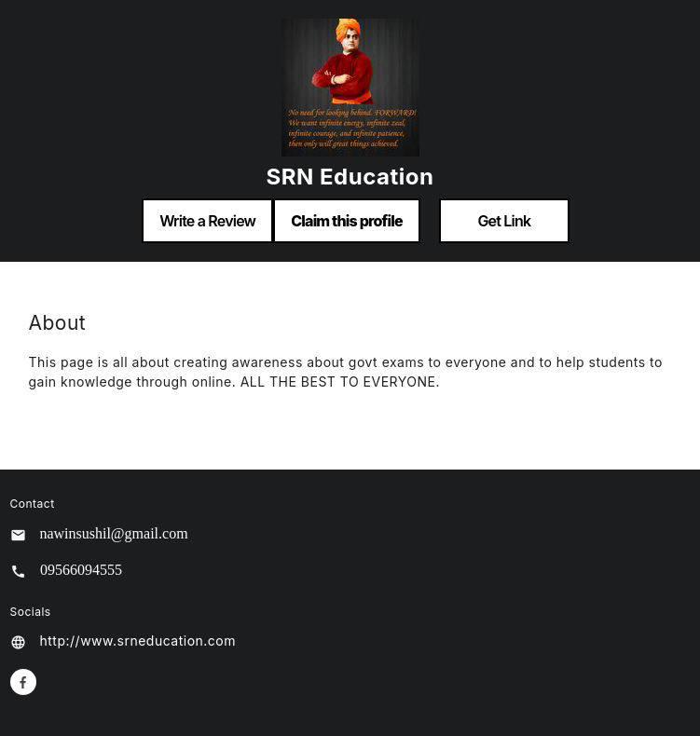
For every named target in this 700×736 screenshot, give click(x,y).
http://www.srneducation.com (138, 641)
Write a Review (207, 221)
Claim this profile (347, 221)
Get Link (504, 221)
